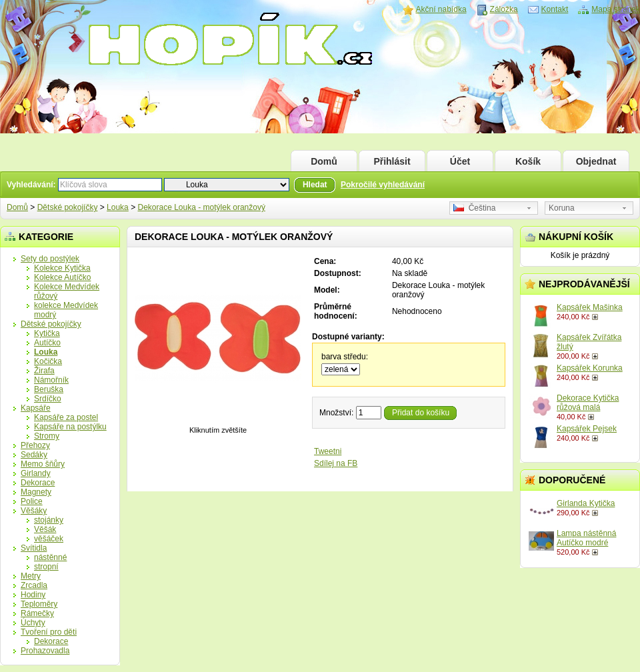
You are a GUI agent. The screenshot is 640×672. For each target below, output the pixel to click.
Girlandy (36, 473)
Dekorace (38, 483)
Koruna (562, 208)
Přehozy (35, 445)
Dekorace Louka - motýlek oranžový (201, 207)
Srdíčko (48, 399)
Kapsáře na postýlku (70, 427)
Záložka (504, 9)
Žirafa (44, 371)
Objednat (596, 161)
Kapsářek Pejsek (587, 429)
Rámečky (37, 613)
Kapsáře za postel (66, 417)
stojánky (49, 520)
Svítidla (34, 548)
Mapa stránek (616, 9)
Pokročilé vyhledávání (383, 185)
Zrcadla (34, 585)
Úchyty (33, 623)
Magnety (36, 492)
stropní (46, 567)
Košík (528, 161)
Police (32, 501)
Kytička (47, 333)
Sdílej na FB (336, 463)
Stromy (47, 436)
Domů (324, 161)
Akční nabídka (441, 9)
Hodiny (33, 595)
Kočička (48, 361)
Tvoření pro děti (49, 632)
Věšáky (34, 511)
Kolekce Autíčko (62, 277)
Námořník (51, 380)
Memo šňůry (43, 464)
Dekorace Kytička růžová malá (588, 403)
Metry (31, 576)
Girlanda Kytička (586, 503)
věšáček (49, 539)
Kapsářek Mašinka (590, 307)
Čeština (474, 208)
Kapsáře (36, 408)
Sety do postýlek (50, 259)
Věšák (45, 529)
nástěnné (50, 557)
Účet (460, 161)
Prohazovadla (45, 651)
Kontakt (555, 9)
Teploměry (39, 604)
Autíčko (47, 343)
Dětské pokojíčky (68, 207)
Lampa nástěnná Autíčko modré (586, 538)
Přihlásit (392, 161)
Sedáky (34, 455)
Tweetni (328, 451)
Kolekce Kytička (62, 268)
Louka (118, 207)
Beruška (49, 389)
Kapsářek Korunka (590, 368)
